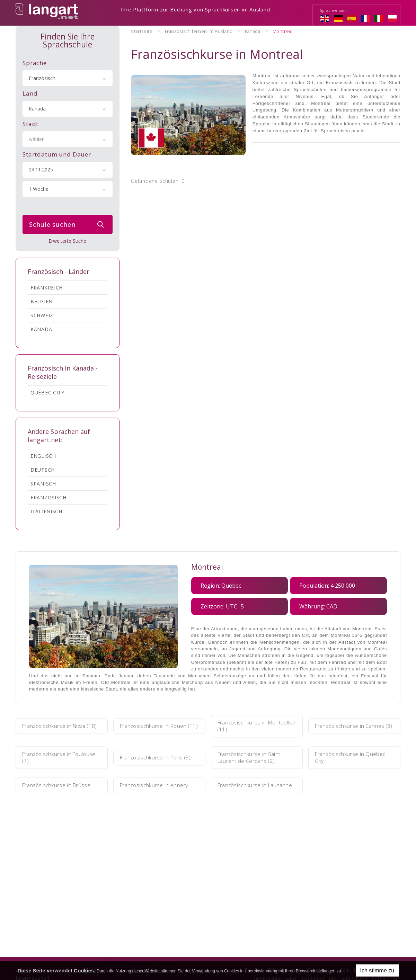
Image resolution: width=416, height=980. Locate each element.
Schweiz (42, 316)
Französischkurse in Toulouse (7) (51, 758)
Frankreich (47, 288)
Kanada (41, 329)
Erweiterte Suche (67, 241)
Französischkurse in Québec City (354, 758)
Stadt (30, 124)
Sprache (35, 63)
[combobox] (68, 79)
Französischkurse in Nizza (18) (59, 727)
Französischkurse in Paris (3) (156, 758)
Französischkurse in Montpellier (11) (246, 727)
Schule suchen (68, 225)
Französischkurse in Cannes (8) (354, 727)
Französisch (48, 498)
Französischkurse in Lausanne (246, 786)
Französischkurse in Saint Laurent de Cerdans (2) (253, 758)
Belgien (42, 302)
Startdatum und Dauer (57, 155)
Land (30, 94)
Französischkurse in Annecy (158, 786)
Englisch (43, 456)
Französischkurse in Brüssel (61, 786)
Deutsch (43, 470)
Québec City (47, 393)
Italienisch (46, 512)
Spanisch (43, 484)
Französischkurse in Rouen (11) (157, 727)
